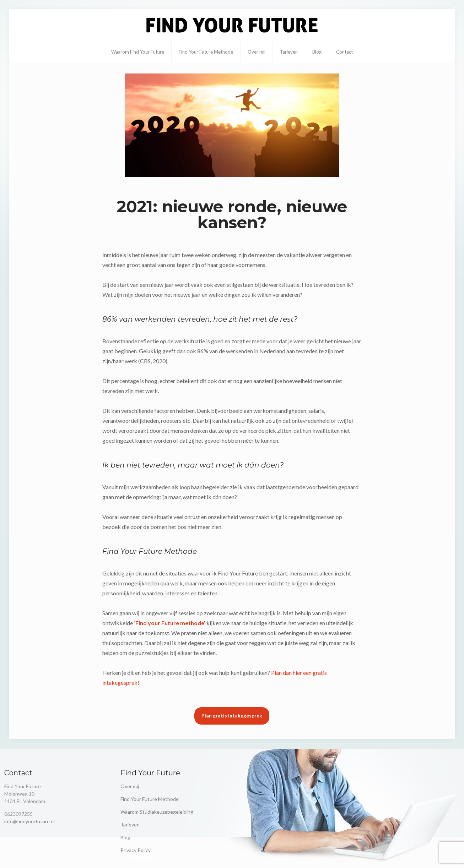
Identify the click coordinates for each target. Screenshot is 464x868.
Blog (125, 837)
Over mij (130, 786)
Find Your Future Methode (150, 799)
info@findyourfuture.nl (29, 821)
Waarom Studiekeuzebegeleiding (157, 812)
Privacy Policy (136, 850)
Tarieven (130, 825)
